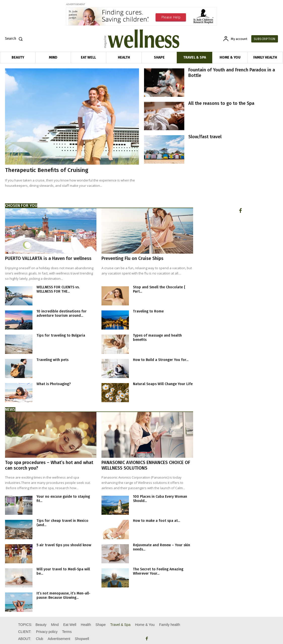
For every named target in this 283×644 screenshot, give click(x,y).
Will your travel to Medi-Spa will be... (63, 571)
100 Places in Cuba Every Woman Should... (160, 499)
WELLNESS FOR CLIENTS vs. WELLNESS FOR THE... (58, 289)
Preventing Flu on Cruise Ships (132, 258)
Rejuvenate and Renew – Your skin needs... (162, 547)
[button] (15, 39)
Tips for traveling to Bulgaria (61, 335)
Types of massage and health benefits (157, 338)
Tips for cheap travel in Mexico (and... (62, 523)
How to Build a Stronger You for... (161, 360)
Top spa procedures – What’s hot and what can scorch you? (49, 465)
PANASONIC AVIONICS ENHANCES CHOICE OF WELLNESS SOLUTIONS (146, 465)
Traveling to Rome (148, 311)
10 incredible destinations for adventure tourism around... (62, 313)
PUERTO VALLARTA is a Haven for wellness (48, 258)
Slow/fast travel (205, 137)
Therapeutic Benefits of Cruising (47, 170)
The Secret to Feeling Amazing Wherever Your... (158, 571)
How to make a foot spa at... (156, 521)
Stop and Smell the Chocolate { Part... (159, 289)
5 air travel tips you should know (64, 545)
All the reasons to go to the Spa (221, 103)
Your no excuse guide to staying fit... (63, 499)
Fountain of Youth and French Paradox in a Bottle (232, 73)
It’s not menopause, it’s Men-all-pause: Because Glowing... (63, 595)
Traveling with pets (52, 360)
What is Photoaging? (54, 384)
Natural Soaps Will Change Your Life (163, 384)
